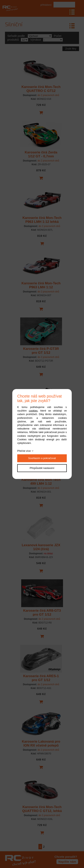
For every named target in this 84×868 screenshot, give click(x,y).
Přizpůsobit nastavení (42, 468)
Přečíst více (24, 451)
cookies (33, 411)
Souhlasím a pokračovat (42, 458)
